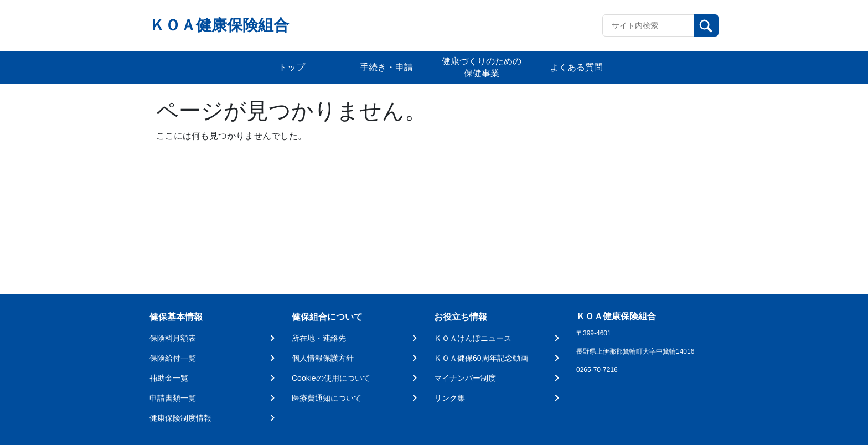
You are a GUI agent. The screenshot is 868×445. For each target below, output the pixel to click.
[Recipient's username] (649, 25)
